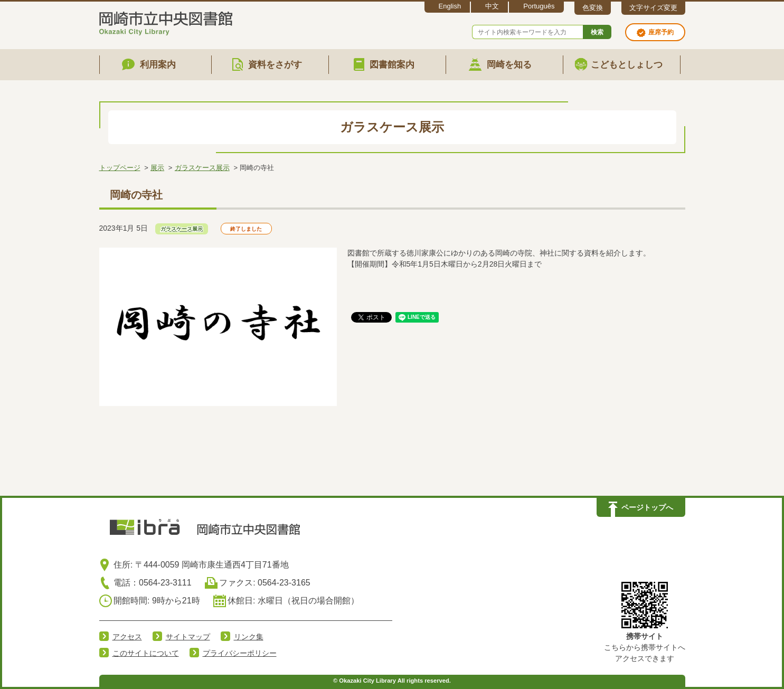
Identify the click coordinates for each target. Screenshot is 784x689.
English (450, 6)
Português (539, 6)
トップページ (120, 168)
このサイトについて (146, 653)
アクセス (127, 637)
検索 (597, 32)
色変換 (593, 8)
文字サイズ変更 (653, 8)
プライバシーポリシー (240, 653)
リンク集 (249, 637)
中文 (492, 6)
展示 (157, 168)
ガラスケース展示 (202, 168)
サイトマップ (188, 637)
